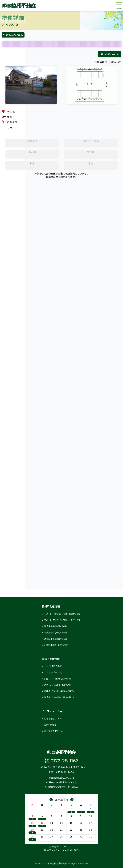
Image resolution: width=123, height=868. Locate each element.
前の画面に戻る (14, 35)
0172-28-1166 (62, 761)
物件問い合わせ (110, 55)
